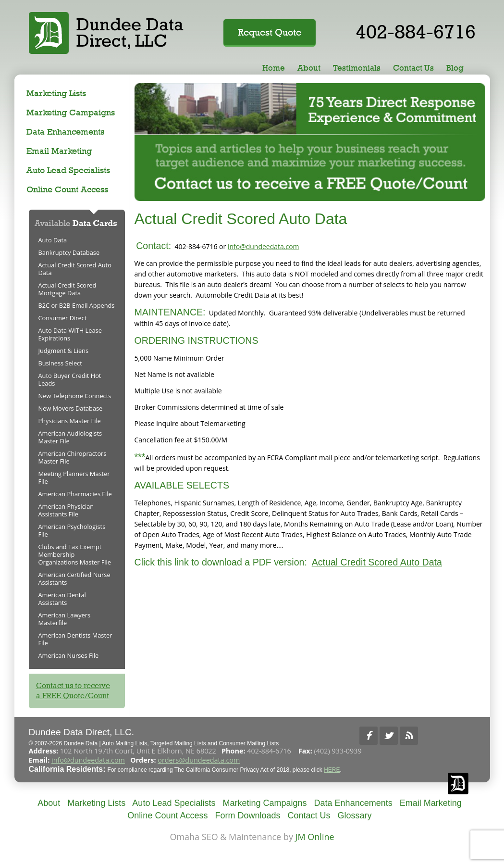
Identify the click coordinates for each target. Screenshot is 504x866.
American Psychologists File (72, 530)
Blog (455, 68)
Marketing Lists (56, 93)
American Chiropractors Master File (73, 457)
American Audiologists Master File (70, 437)
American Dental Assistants (62, 599)
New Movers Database (71, 408)
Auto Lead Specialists (68, 170)
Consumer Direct (63, 318)
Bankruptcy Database (69, 252)
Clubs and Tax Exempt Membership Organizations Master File (75, 554)
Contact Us (413, 68)
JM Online (315, 837)
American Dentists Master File (75, 639)
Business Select (60, 363)
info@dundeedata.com (264, 246)
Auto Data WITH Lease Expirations (70, 334)
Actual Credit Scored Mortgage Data (68, 289)
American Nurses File (69, 655)
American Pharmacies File (75, 494)
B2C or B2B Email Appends (77, 305)
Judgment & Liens (64, 351)
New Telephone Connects (75, 396)
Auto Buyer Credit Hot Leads (70, 379)
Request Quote (270, 32)
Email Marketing (59, 151)
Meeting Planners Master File (74, 477)
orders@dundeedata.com (199, 760)
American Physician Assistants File (66, 510)
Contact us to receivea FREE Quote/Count (73, 690)
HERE (332, 770)
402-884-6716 (416, 31)
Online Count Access (67, 189)
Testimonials (357, 68)
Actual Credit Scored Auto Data (377, 562)
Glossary (355, 816)
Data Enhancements (65, 132)
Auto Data (53, 240)
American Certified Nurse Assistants (74, 578)
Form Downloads (247, 816)
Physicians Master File (70, 421)
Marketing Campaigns (71, 112)
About (309, 68)
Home (274, 68)
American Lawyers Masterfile (65, 619)
